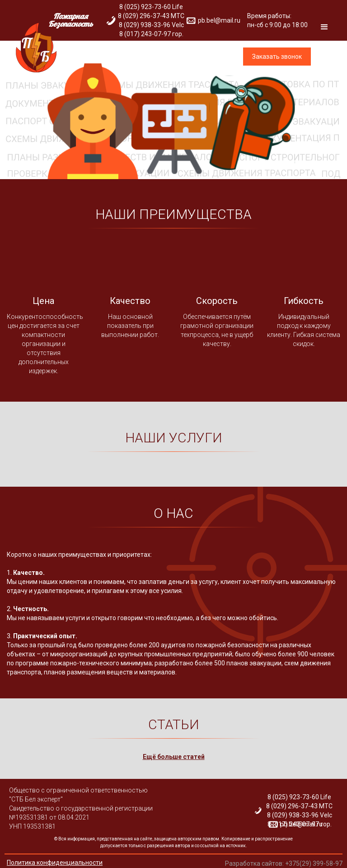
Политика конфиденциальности (55, 863)
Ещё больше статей (174, 757)
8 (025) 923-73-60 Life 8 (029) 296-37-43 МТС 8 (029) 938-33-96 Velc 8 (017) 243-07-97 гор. (299, 811)
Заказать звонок (277, 57)
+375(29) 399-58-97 (314, 863)
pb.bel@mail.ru (301, 824)
